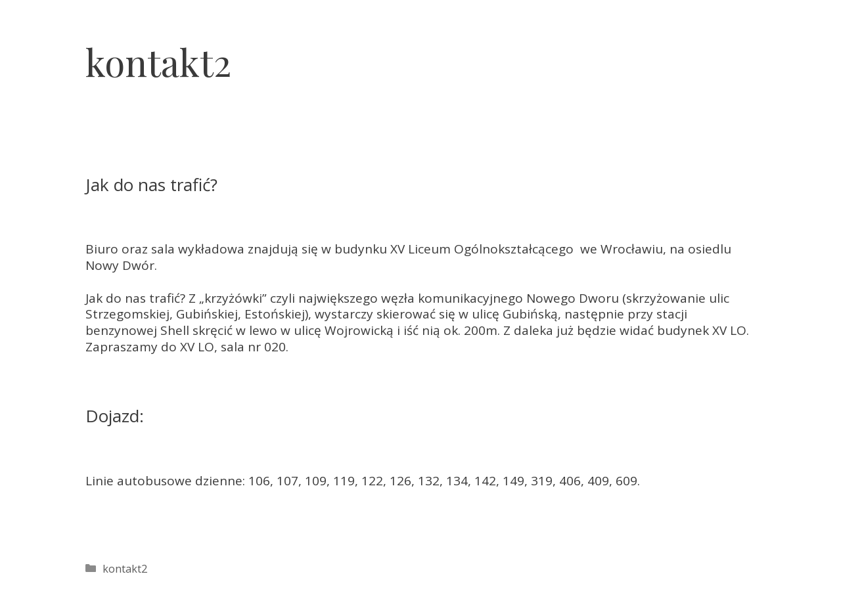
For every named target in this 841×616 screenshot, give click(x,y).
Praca (740, 53)
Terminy (610, 53)
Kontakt (805, 53)
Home (421, 53)
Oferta (542, 53)
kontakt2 (125, 569)
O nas (481, 53)
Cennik (679, 53)
